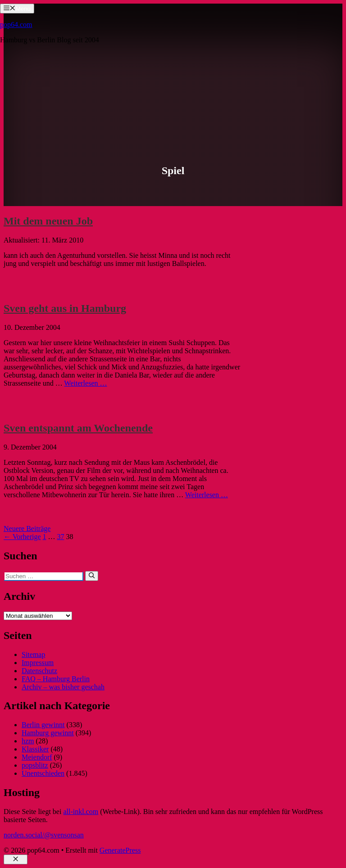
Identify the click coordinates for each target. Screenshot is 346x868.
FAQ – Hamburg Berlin (56, 679)
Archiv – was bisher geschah (63, 687)
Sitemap (33, 654)
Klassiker (35, 749)
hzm (28, 741)
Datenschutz (39, 671)
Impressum (38, 663)
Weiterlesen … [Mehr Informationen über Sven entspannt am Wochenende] (207, 495)
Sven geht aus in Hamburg (65, 308)
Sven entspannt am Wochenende (78, 428)
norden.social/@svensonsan (44, 835)
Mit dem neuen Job (48, 221)
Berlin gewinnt (43, 725)
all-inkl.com (81, 812)
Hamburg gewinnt (48, 733)
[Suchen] (92, 576)
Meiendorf (37, 757)
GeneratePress (120, 850)
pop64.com (16, 25)
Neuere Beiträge (27, 528)
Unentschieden (43, 773)
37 (61, 537)
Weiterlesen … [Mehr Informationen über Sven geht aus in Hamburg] (85, 383)
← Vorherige (22, 537)
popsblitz (35, 765)
